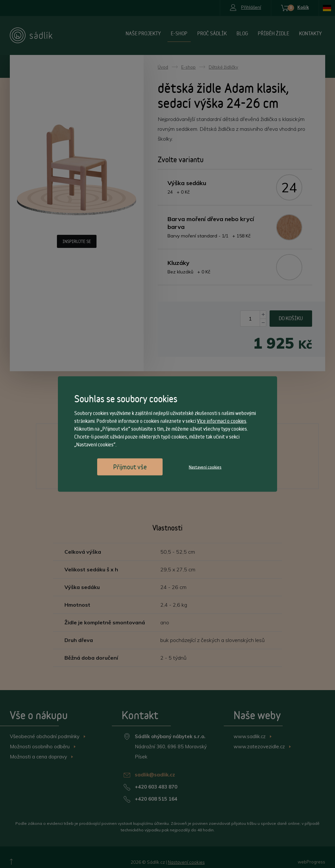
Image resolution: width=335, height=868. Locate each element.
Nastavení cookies (205, 467)
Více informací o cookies (222, 421)
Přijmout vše (130, 467)
